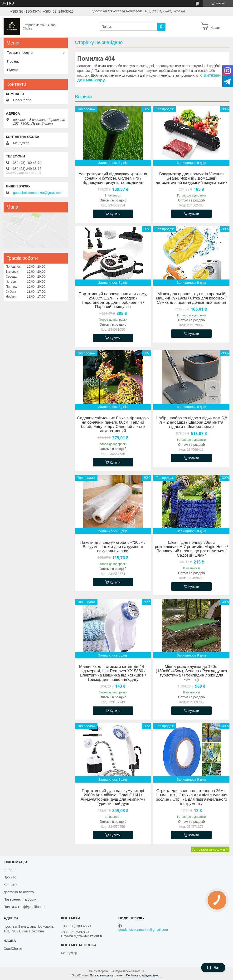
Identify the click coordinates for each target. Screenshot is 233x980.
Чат (213, 968)
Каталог (10, 870)
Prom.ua (139, 971)
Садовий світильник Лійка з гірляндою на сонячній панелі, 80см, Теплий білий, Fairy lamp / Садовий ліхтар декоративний (113, 425)
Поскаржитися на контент (107, 975)
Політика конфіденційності (24, 907)
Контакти (10, 885)
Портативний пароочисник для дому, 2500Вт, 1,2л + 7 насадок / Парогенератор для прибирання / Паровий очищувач (113, 300)
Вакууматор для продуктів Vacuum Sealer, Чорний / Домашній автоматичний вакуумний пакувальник (192, 178)
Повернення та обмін (20, 899)
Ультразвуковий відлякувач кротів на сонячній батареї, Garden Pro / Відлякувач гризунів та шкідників (113, 178)
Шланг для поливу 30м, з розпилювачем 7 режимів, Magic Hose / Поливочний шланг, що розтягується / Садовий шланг (191, 549)
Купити (115, 214)
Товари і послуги (20, 53)
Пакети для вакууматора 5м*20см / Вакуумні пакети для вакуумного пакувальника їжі (113, 547)
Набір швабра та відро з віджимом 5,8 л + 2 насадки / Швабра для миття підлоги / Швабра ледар (191, 422)
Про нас (13, 61)
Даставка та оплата (19, 892)
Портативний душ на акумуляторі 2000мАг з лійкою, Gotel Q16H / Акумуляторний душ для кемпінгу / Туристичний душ (113, 797)
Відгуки (13, 70)
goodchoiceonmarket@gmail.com (38, 193)
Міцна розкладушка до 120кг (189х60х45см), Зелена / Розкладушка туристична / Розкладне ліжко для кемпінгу (191, 673)
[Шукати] (161, 27)
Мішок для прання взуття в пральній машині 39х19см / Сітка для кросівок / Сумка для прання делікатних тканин (191, 298)
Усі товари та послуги (208, 849)
